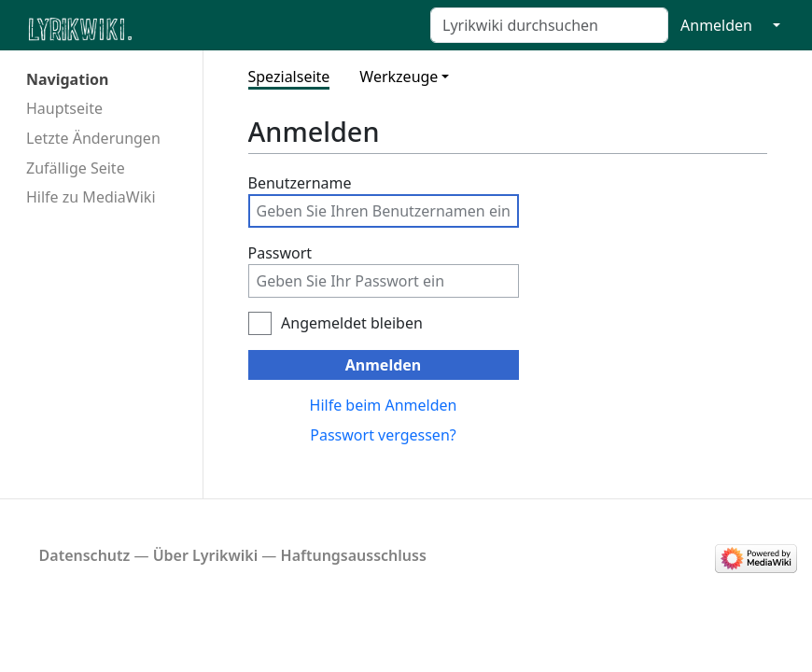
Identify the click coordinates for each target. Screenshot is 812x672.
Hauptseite (64, 108)
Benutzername (300, 183)
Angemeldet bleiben (352, 323)
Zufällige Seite (76, 168)
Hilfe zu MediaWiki (91, 197)
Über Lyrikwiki (206, 555)
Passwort (280, 253)
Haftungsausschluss (354, 555)
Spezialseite (289, 77)
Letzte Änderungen (93, 138)
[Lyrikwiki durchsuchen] (549, 25)
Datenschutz (85, 555)
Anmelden (716, 25)
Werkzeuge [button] (399, 77)
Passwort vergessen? (383, 435)
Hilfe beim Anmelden (384, 405)
